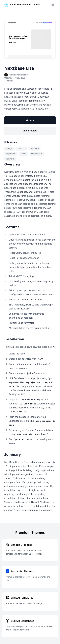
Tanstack (21, 148)
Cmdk (23, 154)
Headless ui (37, 154)
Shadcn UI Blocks (21, 545)
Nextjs (9, 148)
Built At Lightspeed (23, 621)
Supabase (11, 154)
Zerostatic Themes (22, 571)
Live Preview (30, 131)
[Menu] (53, 5)
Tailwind (35, 148)
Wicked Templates (22, 598)
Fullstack (10, 159)
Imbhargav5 (24, 75)
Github (30, 120)
